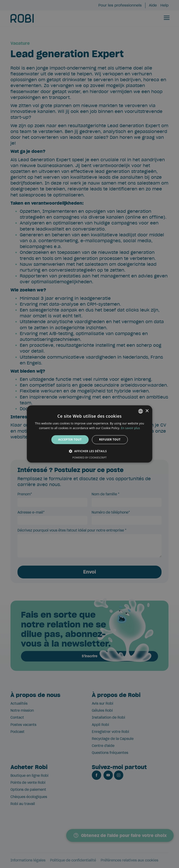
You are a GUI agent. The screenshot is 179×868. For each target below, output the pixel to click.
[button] (89, 451)
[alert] (89, 434)
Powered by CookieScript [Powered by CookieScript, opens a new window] (90, 458)
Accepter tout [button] (70, 439)
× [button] (147, 411)
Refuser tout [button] (110, 439)
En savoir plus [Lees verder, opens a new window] (130, 428)
